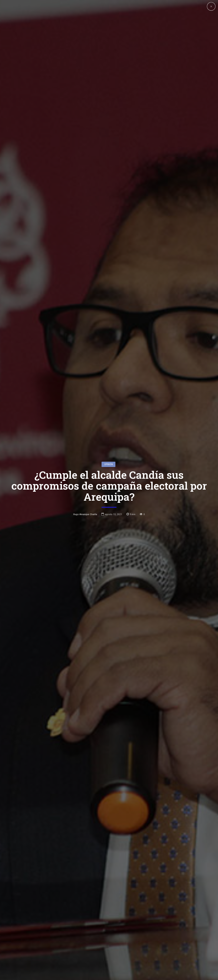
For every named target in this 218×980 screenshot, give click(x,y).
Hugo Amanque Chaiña (85, 511)
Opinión (109, 461)
